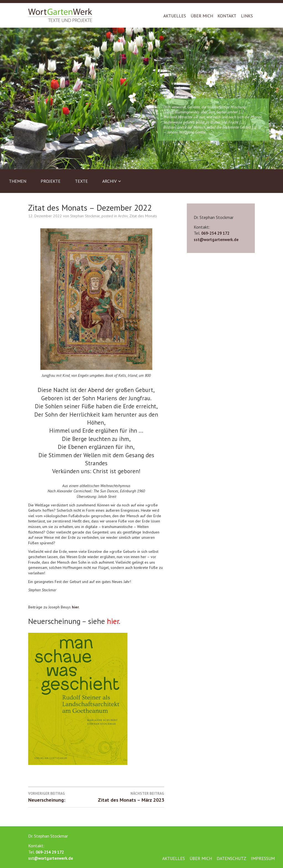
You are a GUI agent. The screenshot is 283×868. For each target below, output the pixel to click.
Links (247, 16)
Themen (18, 181)
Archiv (109, 181)
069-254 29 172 (215, 233)
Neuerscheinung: (62, 797)
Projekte (51, 181)
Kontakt (227, 16)
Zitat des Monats (143, 216)
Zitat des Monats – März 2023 (130, 797)
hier (75, 607)
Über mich (202, 16)
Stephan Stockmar (85, 216)
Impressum (263, 858)
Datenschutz (231, 858)
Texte (81, 181)
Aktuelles (175, 16)
